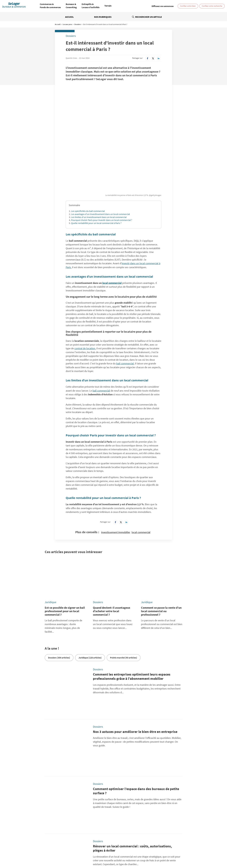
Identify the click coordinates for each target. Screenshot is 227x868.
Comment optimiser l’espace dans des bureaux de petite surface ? (136, 691)
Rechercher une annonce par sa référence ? (42, 812)
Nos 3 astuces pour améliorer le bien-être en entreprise (135, 650)
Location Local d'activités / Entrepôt (120, 853)
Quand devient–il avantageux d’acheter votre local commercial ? (112, 548)
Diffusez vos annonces (158, 820)
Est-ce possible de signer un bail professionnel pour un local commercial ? (65, 548)
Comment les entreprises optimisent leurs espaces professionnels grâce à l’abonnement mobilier (132, 613)
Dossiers (78, 24)
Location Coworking (60, 853)
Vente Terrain (86, 855)
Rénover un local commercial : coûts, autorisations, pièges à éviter (132, 730)
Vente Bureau (142, 853)
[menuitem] (50, 6)
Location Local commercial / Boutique (86, 853)
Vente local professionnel (155, 855)
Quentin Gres (71, 58)
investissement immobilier (116, 486)
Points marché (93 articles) (124, 594)
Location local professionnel (130, 855)
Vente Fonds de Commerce (105, 855)
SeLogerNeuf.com (78, 834)
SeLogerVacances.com (126, 834)
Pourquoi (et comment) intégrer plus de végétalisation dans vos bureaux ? (135, 769)
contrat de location (85, 301)
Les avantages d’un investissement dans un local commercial (100, 167)
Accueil (69, 17)
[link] (163, 6)
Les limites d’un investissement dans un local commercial (99, 170)
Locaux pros (67, 24)
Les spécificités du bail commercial (88, 164)
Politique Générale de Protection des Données (91, 816)
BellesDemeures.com (126, 831)
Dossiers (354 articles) (59, 594)
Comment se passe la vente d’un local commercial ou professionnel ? (161, 548)
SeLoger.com (76, 831)
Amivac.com (168, 834)
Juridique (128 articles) (90, 594)
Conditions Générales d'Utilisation (85, 820)
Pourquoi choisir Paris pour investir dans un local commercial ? (102, 173)
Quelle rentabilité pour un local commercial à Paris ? (96, 176)
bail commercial (125, 317)
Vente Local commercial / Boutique (165, 853)
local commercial (112, 236)
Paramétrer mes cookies (158, 816)
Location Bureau (43, 853)
